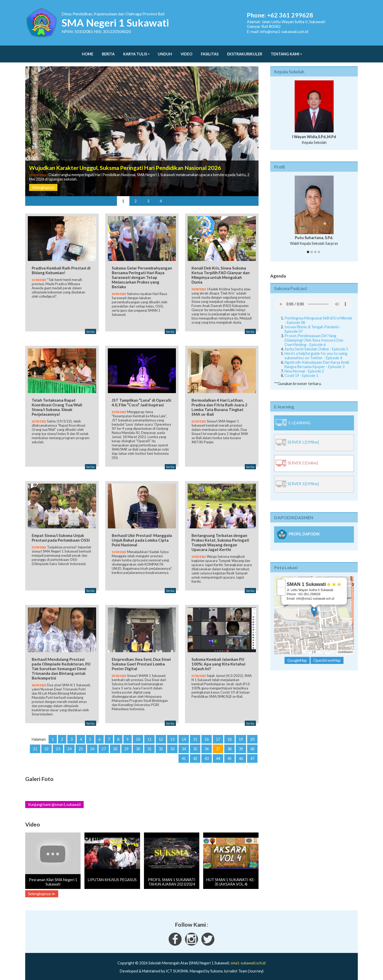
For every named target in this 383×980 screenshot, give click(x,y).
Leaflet (307, 647)
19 (241, 734)
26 (92, 744)
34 (184, 744)
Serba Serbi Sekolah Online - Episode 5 (316, 344)
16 (207, 734)
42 (195, 754)
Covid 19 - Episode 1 (301, 370)
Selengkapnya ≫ (42, 889)
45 (229, 754)
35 (195, 744)
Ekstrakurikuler (245, 51)
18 (229, 734)
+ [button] (281, 578)
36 (207, 744)
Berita (108, 51)
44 (218, 754)
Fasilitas (210, 51)
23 (58, 744)
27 (104, 744)
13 (172, 734)
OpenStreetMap (327, 647)
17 (218, 734)
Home (88, 51)
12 (161, 734)
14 (184, 734)
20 (252, 734)
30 (138, 744)
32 (161, 744)
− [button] (281, 586)
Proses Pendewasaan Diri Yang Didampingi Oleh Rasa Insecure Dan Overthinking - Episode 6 (314, 335)
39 (241, 744)
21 (35, 744)
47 (252, 754)
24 (69, 744)
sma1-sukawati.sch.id (248, 958)
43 (207, 754)
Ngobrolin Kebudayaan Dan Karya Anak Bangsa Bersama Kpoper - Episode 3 (317, 359)
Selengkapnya (43, 182)
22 (47, 744)
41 (184, 754)
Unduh (165, 51)
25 (81, 744)
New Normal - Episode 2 (304, 366)
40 (252, 744)
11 (149, 734)
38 (229, 744)
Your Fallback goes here (313, 299)
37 (218, 744)
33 (172, 744)
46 (241, 754)
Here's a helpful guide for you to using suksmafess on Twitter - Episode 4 (316, 350)
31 (149, 744)
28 (115, 744)
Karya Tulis (135, 51)
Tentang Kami (285, 51)
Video (186, 51)
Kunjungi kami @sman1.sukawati (54, 800)
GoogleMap (297, 655)
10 (138, 734)
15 (195, 734)
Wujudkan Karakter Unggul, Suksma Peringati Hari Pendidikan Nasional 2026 (125, 163)
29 (127, 744)
